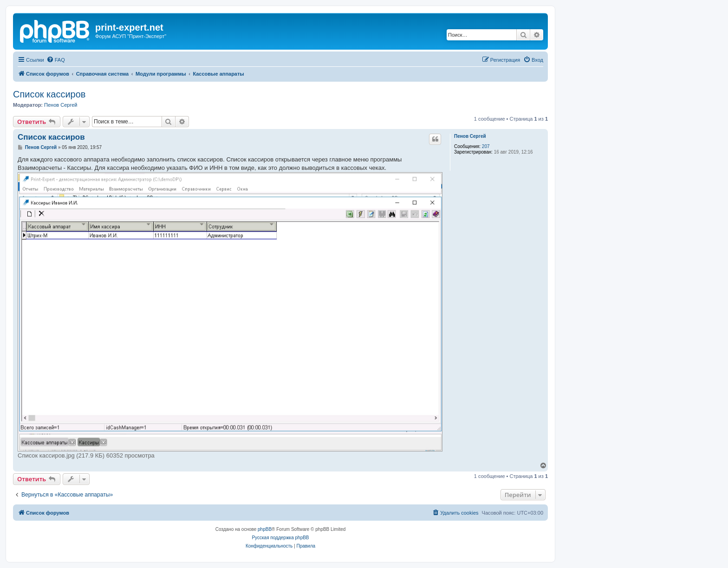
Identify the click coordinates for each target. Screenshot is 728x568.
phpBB (265, 529)
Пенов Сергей (61, 105)
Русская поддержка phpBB (280, 538)
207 (486, 146)
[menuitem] (56, 60)
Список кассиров (49, 94)
